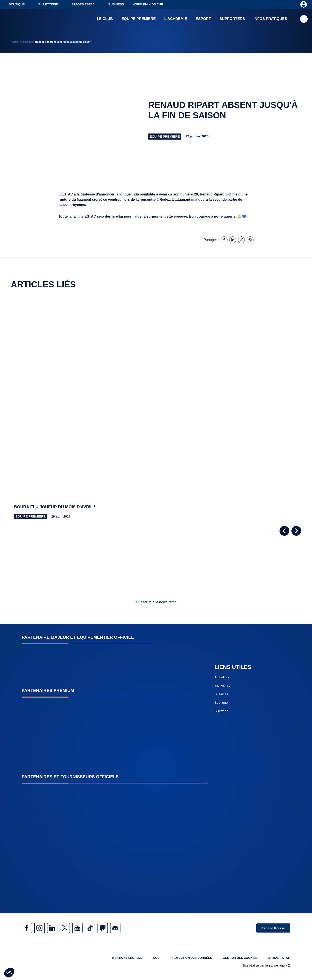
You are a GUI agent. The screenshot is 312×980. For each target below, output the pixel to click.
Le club (105, 19)
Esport (203, 19)
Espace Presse (271, 928)
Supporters (232, 19)
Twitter (74, 928)
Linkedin (58, 928)
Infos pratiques (270, 19)
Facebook (28, 928)
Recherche (304, 20)
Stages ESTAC (83, 4)
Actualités (27, 42)
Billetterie (48, 4)
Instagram (43, 928)
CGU (148, 960)
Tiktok (104, 928)
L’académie (176, 19)
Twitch (119, 928)
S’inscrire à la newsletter (156, 602)
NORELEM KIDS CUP (148, 4)
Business (116, 4)
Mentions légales (117, 960)
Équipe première (139, 19)
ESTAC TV (223, 686)
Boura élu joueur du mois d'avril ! (57, 507)
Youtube (89, 928)
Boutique (17, 4)
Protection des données (185, 960)
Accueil (15, 42)
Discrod (134, 928)
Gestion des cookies (238, 960)
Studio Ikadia (279, 968)
